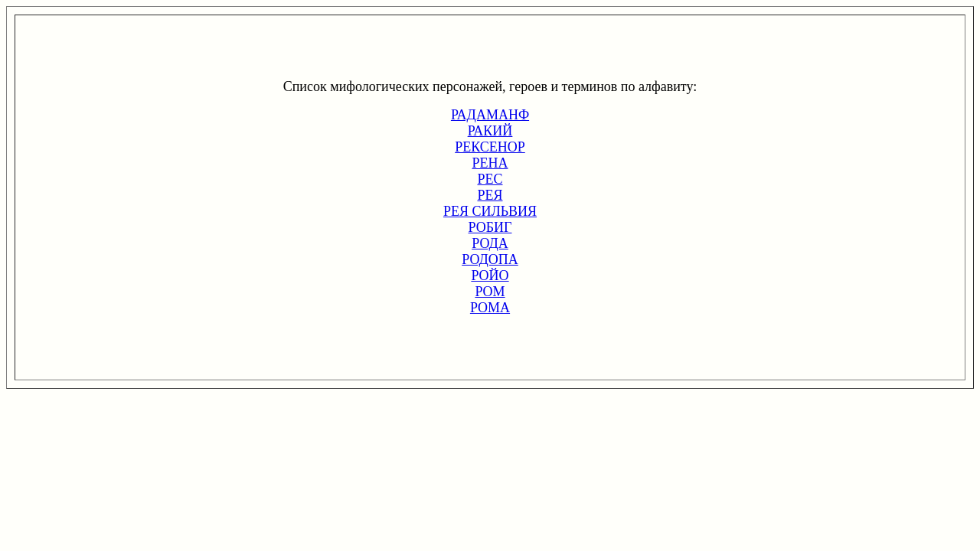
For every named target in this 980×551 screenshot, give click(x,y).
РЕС (490, 179)
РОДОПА (490, 259)
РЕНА (490, 163)
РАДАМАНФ (490, 115)
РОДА (490, 243)
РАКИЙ (490, 131)
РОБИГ (490, 227)
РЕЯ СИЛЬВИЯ (490, 211)
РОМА (490, 308)
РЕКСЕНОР (490, 147)
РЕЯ (490, 195)
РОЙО (490, 275)
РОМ (490, 292)
